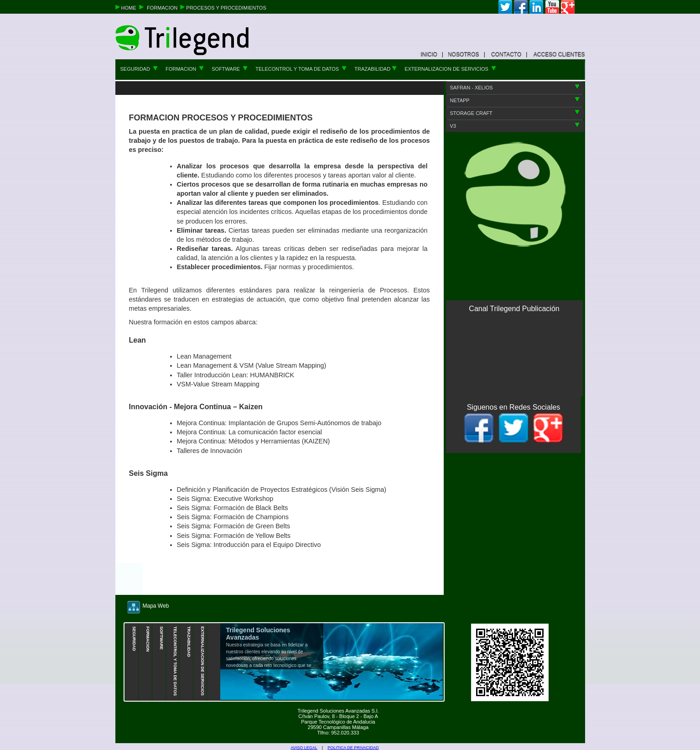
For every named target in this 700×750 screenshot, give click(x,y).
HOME (130, 8)
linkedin (536, 7)
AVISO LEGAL (304, 748)
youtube (552, 7)
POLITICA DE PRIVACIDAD (353, 748)
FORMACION (163, 8)
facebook (521, 7)
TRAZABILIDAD (376, 69)
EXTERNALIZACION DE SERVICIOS (450, 69)
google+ (568, 7)
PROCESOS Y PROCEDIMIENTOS (226, 8)
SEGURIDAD (139, 69)
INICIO (429, 54)
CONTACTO (506, 54)
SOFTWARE (230, 69)
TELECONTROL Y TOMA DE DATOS (301, 69)
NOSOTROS (464, 54)
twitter (505, 7)
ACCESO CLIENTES (559, 54)
